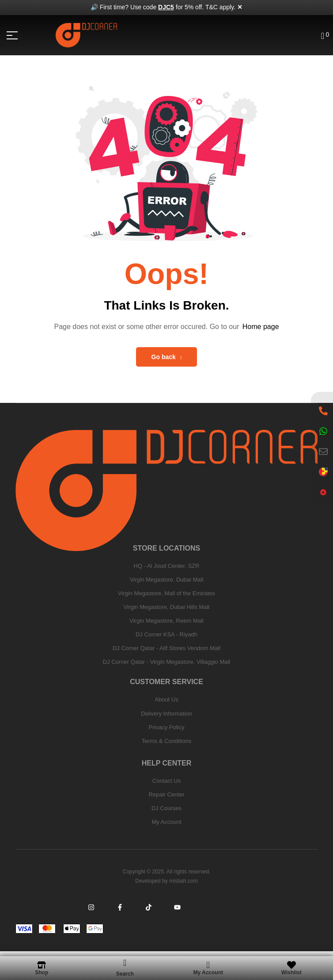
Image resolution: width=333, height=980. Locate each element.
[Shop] (42, 965)
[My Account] (208, 965)
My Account (208, 972)
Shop (42, 972)
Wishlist (291, 972)
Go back (167, 357)
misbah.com (184, 881)
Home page (261, 327)
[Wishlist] (291, 965)
